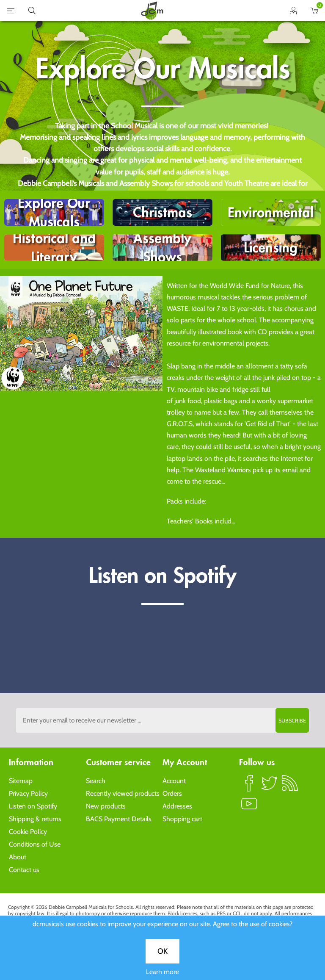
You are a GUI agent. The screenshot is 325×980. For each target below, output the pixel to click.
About (18, 857)
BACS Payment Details (119, 819)
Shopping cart (182, 819)
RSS (290, 787)
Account (174, 781)
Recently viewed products (123, 793)
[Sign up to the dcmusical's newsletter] (162, 720)
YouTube (249, 807)
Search (96, 781)
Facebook (249, 787)
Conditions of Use (35, 844)
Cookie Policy (28, 832)
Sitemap (21, 781)
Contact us (24, 870)
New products (106, 806)
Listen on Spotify (33, 806)
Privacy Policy (28, 793)
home (152, 11)
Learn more (162, 972)
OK (162, 951)
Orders (172, 793)
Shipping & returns (35, 819)
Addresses (177, 806)
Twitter (270, 787)
